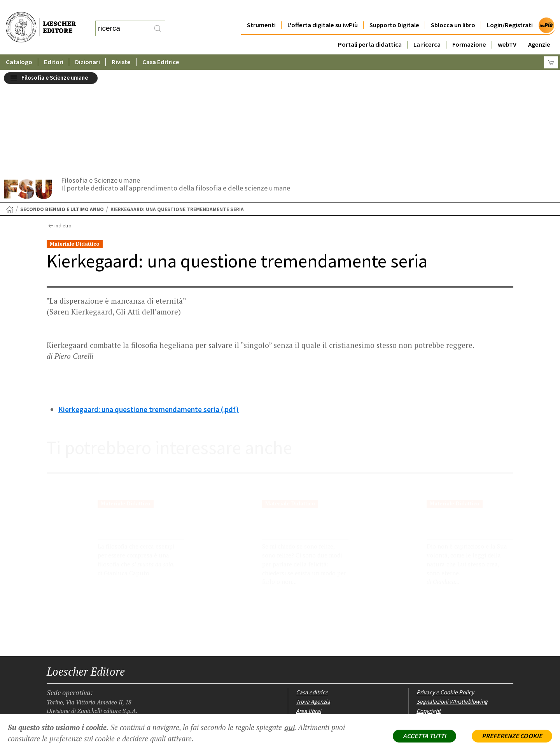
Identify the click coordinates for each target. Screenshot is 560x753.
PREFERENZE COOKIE (512, 736)
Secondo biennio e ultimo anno (62, 109)
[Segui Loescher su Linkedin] (81, 666)
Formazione (469, 29)
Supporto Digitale (394, 10)
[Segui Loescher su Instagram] (67, 666)
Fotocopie (429, 629)
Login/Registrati (510, 10)
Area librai (309, 611)
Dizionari (87, 46)
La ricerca (427, 29)
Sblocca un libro (453, 10)
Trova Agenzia (313, 601)
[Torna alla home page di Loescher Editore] (41, 19)
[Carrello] (551, 47)
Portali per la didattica (370, 29)
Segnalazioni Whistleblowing (452, 601)
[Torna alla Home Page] (10, 109)
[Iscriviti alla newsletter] (108, 665)
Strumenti (261, 10)
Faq (300, 620)
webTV (507, 29)
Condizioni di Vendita (443, 620)
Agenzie (539, 29)
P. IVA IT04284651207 (73, 696)
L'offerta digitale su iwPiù (323, 10)
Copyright (429, 611)
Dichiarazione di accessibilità (452, 638)
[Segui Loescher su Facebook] (53, 666)
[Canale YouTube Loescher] (94, 666)
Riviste (121, 46)
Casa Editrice (161, 46)
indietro (59, 126)
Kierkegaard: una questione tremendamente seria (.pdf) (149, 309)
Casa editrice (312, 592)
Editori (54, 46)
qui (289, 727)
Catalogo (19, 46)
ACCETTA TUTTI (424, 736)
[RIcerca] (157, 21)
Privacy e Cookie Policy (445, 592)
